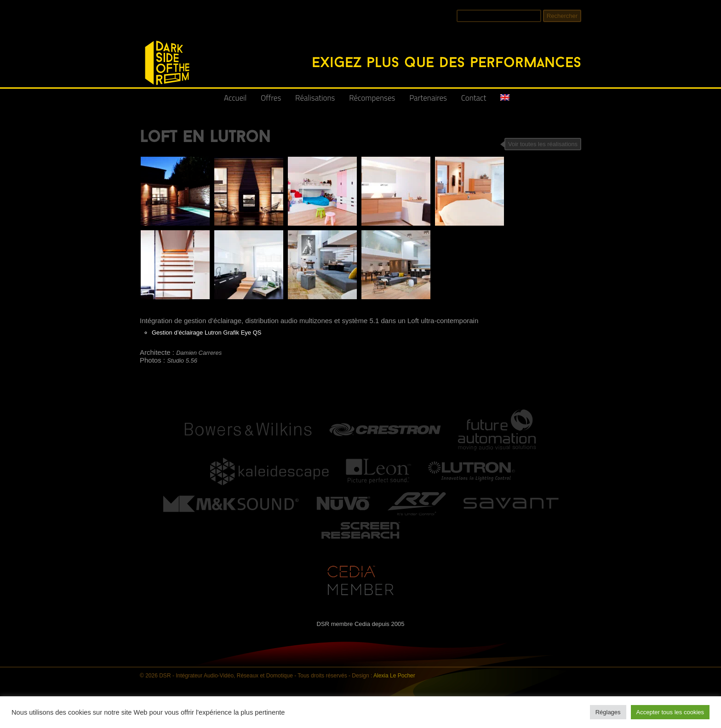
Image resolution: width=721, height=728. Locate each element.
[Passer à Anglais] (505, 101)
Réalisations (315, 98)
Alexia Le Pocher (394, 676)
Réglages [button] (608, 712)
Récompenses (372, 98)
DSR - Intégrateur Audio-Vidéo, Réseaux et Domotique (145, 36)
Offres (271, 98)
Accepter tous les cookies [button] (670, 712)
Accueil (235, 98)
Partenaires (428, 98)
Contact (474, 98)
